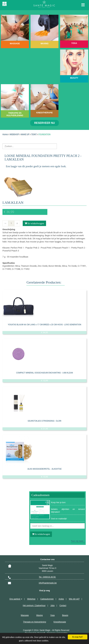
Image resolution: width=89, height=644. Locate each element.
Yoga (52, 615)
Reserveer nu (45, 123)
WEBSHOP (14, 134)
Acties (61, 599)
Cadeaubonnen (47, 599)
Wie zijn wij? (74, 599)
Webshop (31, 599)
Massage (25, 615)
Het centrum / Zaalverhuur (34, 606)
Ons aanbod (16, 599)
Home (5, 134)
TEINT (34, 134)
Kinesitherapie (60, 622)
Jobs (53, 606)
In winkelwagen (34, 223)
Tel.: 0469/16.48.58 (47, 577)
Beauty (65, 615)
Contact (63, 606)
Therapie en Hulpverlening (35, 622)
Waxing (40, 615)
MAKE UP (25, 134)
